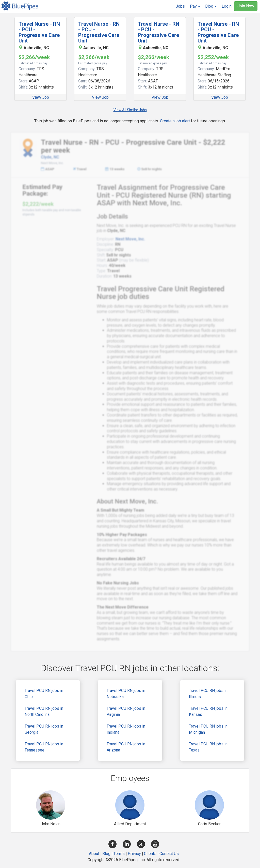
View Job (41, 97)
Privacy (134, 854)
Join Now (246, 6)
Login (227, 6)
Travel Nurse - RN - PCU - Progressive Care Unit (39, 32)
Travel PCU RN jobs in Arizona (126, 747)
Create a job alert (175, 121)
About (94, 854)
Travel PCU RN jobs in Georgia (44, 729)
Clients (150, 854)
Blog (106, 854)
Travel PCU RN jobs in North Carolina (44, 711)
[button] (195, 6)
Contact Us (169, 854)
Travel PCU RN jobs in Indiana (126, 729)
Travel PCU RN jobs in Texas (208, 747)
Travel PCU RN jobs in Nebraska (126, 694)
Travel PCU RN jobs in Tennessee (44, 747)
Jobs (180, 6)
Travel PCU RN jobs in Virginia (126, 711)
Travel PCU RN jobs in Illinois (208, 694)
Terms (119, 854)
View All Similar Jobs (130, 110)
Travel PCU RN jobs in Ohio (44, 694)
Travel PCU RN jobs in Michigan (208, 729)
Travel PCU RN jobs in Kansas (208, 711)
